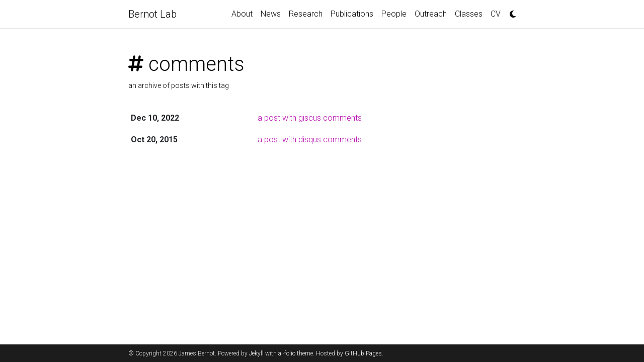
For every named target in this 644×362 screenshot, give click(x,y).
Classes (469, 14)
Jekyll (256, 353)
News (271, 14)
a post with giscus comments (310, 118)
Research (306, 14)
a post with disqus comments (310, 140)
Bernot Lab (152, 14)
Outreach (431, 14)
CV (496, 14)
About (242, 14)
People (394, 14)
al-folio (287, 353)
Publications (352, 14)
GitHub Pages (363, 353)
